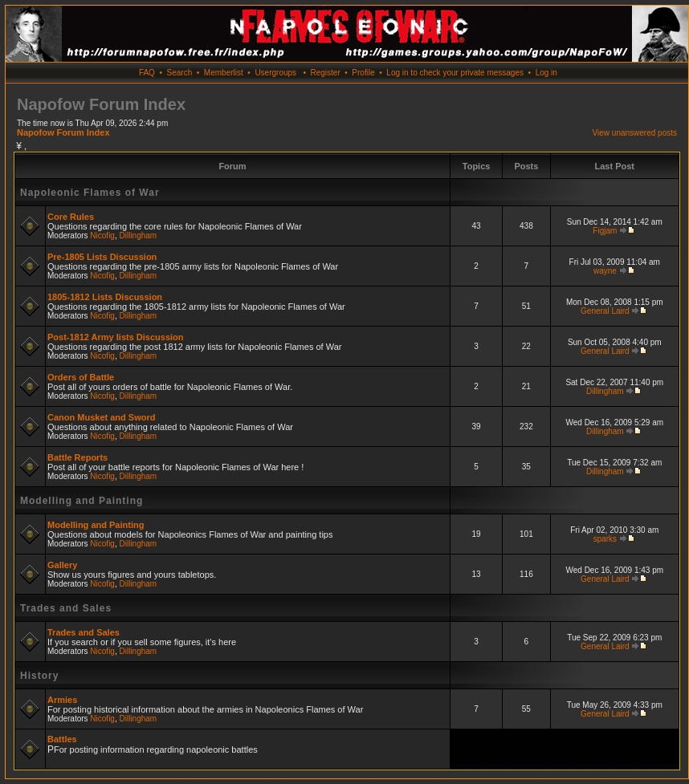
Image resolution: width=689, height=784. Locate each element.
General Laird (605, 311)
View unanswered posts (635, 133)
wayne (605, 271)
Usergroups (275, 73)
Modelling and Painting (82, 501)
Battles (62, 739)
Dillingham (139, 236)
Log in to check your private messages (455, 73)
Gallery (62, 565)
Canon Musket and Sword (101, 417)
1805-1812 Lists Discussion (105, 297)
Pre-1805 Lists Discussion (102, 257)
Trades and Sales (66, 608)
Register (325, 73)
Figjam (605, 231)
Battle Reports (77, 457)
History (39, 676)
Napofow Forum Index (63, 132)
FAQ (147, 73)
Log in (546, 73)
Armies (62, 700)
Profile (363, 73)
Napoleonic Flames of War (90, 193)
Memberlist (224, 73)
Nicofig (102, 236)
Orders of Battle (81, 377)
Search (180, 73)
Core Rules (71, 217)
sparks (605, 539)
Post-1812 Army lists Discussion (116, 337)
